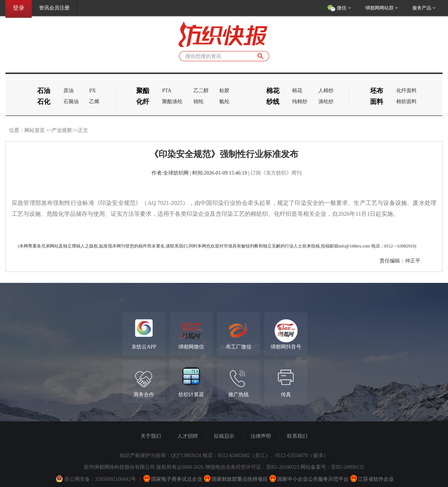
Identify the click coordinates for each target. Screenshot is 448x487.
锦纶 (199, 102)
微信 (339, 8)
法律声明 (261, 436)
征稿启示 (224, 436)
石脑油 (71, 102)
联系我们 (297, 436)
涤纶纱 (326, 102)
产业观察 (62, 130)
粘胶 (224, 91)
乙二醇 (201, 91)
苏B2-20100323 (283, 467)
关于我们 (151, 436)
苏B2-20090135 (348, 467)
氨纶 (224, 102)
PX (93, 91)
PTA (167, 91)
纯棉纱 (300, 102)
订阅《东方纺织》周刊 (276, 173)
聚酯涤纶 (172, 102)
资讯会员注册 (54, 8)
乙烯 (94, 102)
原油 (68, 91)
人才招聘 (188, 436)
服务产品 (424, 8)
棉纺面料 (406, 102)
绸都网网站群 (382, 8)
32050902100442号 (115, 479)
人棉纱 (326, 91)
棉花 (297, 91)
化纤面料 (406, 91)
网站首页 (35, 130)
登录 (19, 8)
